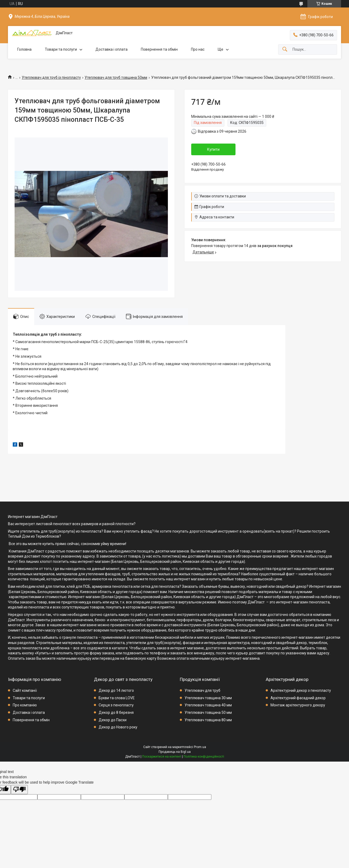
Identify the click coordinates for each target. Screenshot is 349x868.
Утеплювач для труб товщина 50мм (116, 77)
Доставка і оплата (112, 49)
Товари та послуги (61, 49)
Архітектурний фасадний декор (298, 698)
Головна (24, 49)
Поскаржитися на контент (162, 757)
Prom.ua (200, 747)
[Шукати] (285, 49)
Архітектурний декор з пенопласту (301, 690)
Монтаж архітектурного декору (298, 705)
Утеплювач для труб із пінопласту (51, 77)
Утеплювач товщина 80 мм (208, 720)
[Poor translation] (19, 790)
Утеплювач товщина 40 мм (208, 705)
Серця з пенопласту (116, 705)
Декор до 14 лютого (116, 690)
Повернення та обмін (159, 49)
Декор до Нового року (118, 727)
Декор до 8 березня (116, 712)
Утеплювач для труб (202, 690)
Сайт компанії (25, 690)
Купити (213, 149)
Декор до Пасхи (113, 720)
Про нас (198, 49)
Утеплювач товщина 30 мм (208, 698)
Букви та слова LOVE (117, 698)
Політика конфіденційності (204, 757)
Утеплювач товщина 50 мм (208, 712)
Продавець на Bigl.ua (175, 752)
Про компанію (25, 705)
